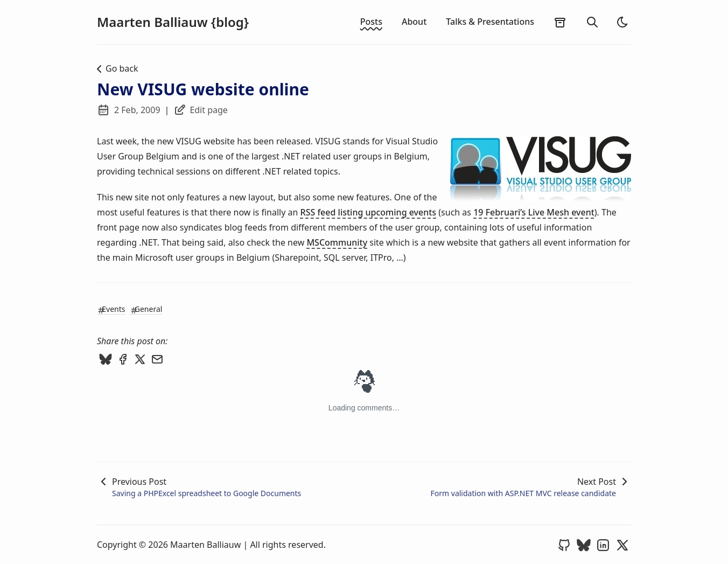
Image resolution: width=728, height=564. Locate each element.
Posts (371, 22)
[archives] (560, 22)
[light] (622, 22)
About (414, 22)
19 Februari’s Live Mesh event (534, 212)
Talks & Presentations (490, 22)
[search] (592, 22)
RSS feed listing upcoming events (369, 212)
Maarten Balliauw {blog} (173, 22)
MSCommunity (337, 242)
